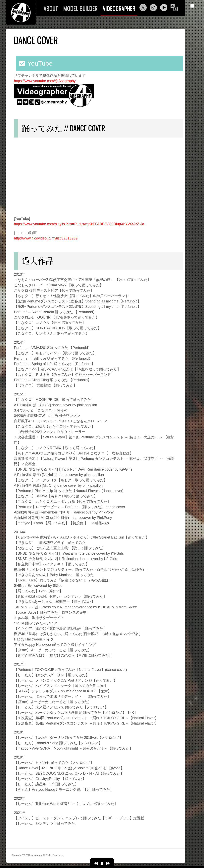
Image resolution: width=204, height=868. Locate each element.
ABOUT (51, 9)
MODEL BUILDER (80, 9)
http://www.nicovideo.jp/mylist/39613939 (46, 238)
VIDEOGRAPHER (119, 9)
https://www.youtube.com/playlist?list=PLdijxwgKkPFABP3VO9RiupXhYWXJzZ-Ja (79, 224)
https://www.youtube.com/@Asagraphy (45, 81)
